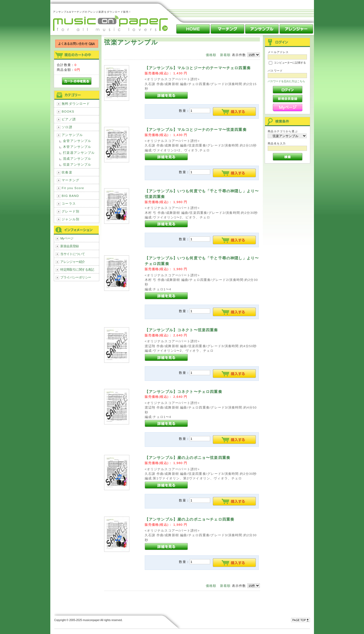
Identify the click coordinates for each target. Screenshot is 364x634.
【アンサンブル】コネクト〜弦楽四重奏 (181, 330)
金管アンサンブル (77, 141)
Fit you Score (73, 188)
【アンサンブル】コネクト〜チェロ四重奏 (183, 392)
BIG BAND (70, 196)
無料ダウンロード (76, 104)
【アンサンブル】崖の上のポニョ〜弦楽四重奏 (188, 458)
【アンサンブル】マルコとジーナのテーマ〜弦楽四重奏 (196, 130)
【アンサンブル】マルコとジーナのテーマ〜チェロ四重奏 (198, 68)
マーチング (70, 180)
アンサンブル (72, 135)
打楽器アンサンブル (79, 153)
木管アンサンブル (77, 147)
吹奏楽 (67, 172)
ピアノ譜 (69, 119)
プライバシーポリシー (76, 277)
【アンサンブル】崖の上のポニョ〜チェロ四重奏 (190, 519)
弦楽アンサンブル (77, 164)
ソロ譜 (67, 127)
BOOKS (68, 111)
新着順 (225, 55)
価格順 (211, 55)
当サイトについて (73, 254)
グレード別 (70, 211)
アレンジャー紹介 (73, 262)
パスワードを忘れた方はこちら (286, 81)
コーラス (69, 203)
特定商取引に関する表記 (77, 269)
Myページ (67, 238)
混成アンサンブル (77, 159)
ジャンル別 (70, 219)
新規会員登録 (70, 246)
